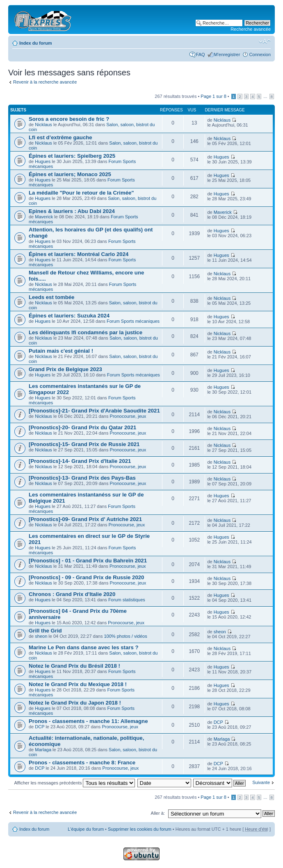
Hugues (43, 161)
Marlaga (43, 750)
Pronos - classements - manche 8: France (82, 763)
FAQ (201, 54)
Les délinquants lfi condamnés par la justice (86, 332)
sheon (41, 636)
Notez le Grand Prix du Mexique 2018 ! (78, 684)
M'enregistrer (227, 54)
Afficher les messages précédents (75, 783)
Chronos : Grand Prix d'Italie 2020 (72, 594)
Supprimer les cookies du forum (140, 829)
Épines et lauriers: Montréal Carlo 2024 (79, 254)
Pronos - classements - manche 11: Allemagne (88, 721)
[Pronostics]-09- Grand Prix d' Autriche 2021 (85, 519)
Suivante (261, 782)
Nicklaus (43, 125)
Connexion (260, 54)
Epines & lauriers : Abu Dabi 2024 (72, 211)
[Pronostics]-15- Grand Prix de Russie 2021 (84, 444)
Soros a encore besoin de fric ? (69, 119)
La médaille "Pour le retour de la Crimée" (81, 193)
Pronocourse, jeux (128, 416)
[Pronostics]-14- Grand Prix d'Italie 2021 (80, 461)
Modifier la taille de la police (265, 41)
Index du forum (35, 43)
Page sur (213, 96)
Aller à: (158, 813)
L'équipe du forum (86, 829)
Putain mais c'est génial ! (61, 351)
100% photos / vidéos (126, 636)
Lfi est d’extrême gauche (60, 137)
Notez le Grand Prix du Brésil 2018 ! (74, 666)
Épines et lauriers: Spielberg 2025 (72, 156)
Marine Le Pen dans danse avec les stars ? (84, 647)
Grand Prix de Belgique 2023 (65, 369)
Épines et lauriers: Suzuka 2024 (69, 316)
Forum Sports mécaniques (133, 321)
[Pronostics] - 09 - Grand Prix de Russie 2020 (86, 577)
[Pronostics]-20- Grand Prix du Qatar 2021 (82, 427)
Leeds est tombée (51, 297)
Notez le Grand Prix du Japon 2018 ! (75, 703)
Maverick (44, 217)
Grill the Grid (45, 631)
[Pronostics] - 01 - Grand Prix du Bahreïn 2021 (88, 561)
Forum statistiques (127, 600)
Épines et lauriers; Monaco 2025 (70, 174)
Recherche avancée (251, 29)
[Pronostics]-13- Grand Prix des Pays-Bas (82, 478)
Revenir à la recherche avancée (45, 82)
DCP (40, 727)
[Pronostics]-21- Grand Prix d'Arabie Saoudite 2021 (94, 411)
